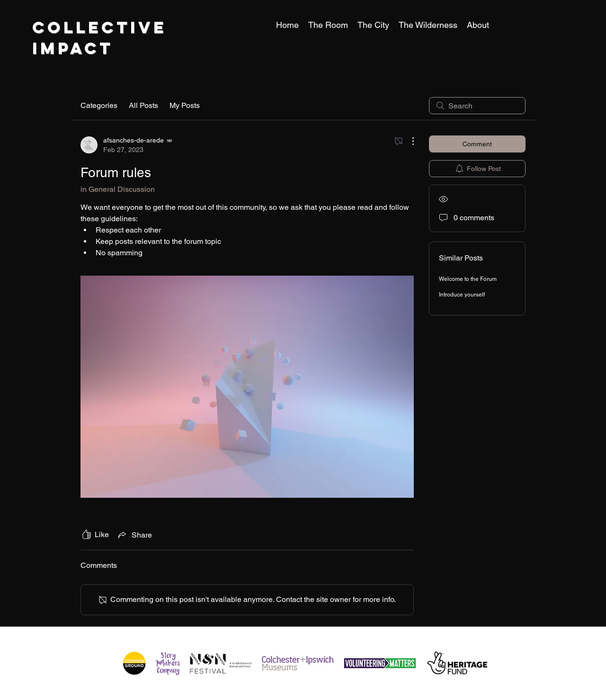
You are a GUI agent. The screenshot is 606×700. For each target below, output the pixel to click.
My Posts (185, 105)
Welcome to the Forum (468, 279)
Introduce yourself (462, 295)
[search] (477, 106)
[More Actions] (408, 141)
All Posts (143, 105)
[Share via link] (134, 535)
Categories (99, 105)
